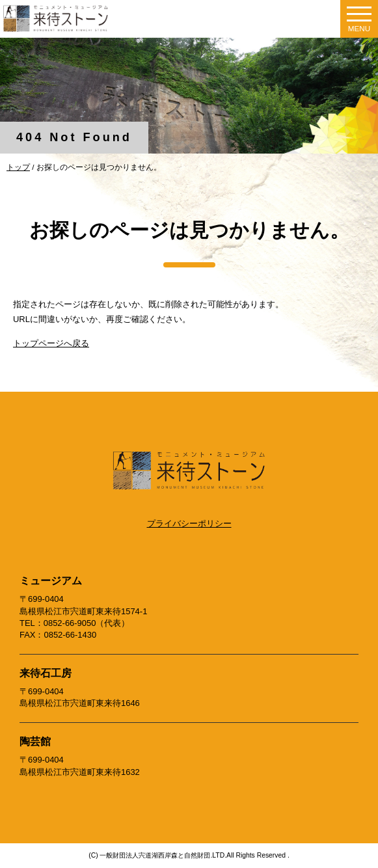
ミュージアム (51, 581)
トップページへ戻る (51, 343)
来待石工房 (46, 673)
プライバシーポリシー (189, 523)
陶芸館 (35, 741)
